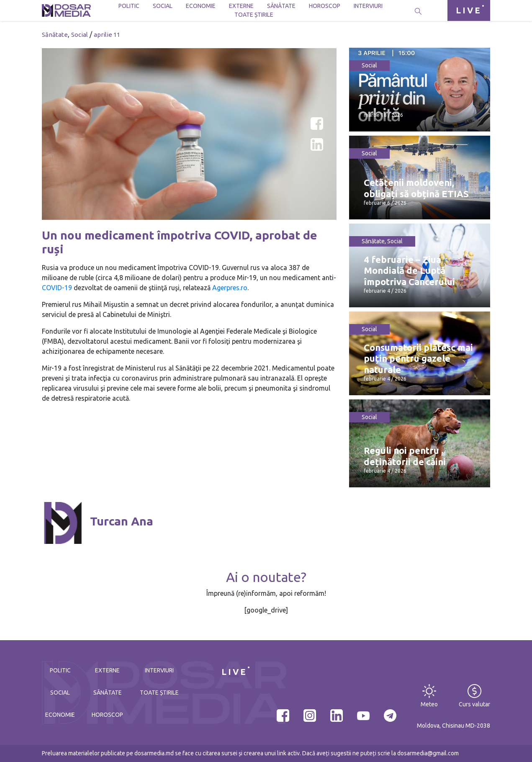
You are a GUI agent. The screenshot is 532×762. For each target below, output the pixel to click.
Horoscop (325, 6)
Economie (201, 6)
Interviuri (368, 6)
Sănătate (281, 6)
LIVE (469, 10)
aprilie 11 (107, 35)
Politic (129, 6)
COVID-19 (57, 288)
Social (163, 6)
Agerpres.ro (230, 288)
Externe (241, 6)
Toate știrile (254, 15)
